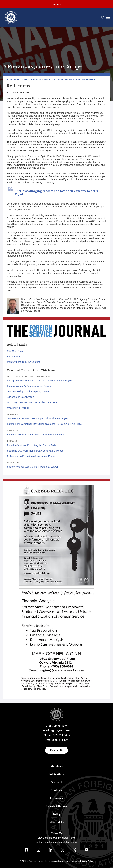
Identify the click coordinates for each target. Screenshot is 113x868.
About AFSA (57, 822)
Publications (56, 774)
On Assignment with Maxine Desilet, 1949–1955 (33, 402)
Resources (56, 798)
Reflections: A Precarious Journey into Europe (31, 456)
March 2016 (49, 80)
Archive (13, 356)
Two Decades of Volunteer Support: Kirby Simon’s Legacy (38, 418)
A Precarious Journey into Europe (76, 80)
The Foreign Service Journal (26, 80)
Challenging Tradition (18, 408)
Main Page (15, 351)
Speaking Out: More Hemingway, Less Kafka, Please (35, 451)
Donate (57, 4)
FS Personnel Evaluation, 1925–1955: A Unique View (35, 434)
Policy (56, 814)
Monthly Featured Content (23, 362)
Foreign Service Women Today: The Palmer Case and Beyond (40, 380)
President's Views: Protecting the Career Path (31, 445)
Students (56, 790)
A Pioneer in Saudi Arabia (21, 397)
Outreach (57, 782)
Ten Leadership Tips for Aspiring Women (29, 391)
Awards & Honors (57, 806)
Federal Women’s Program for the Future (29, 386)
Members (56, 766)
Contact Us (56, 750)
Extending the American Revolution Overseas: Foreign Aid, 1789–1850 (45, 424)
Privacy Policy (87, 861)
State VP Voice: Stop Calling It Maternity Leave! (32, 467)
